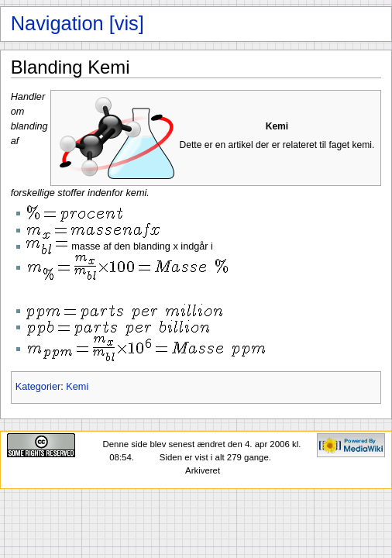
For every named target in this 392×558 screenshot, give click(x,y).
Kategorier (38, 387)
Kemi (77, 387)
